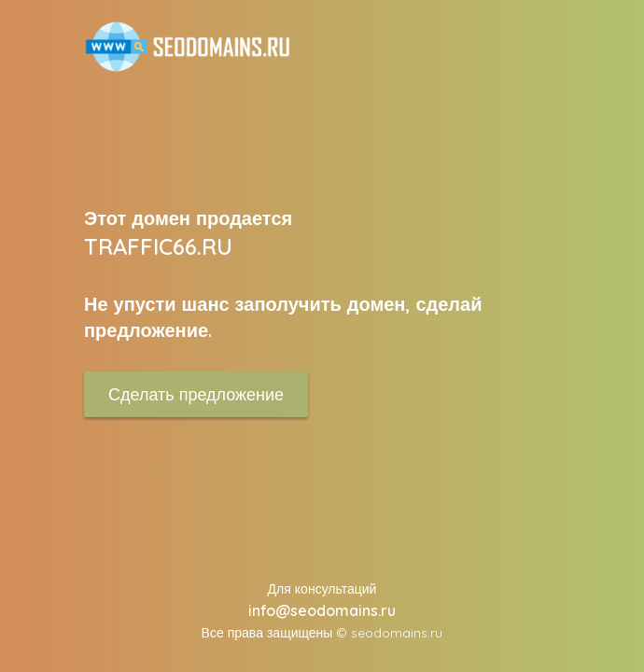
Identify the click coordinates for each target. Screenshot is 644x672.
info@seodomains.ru (322, 610)
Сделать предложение (196, 394)
